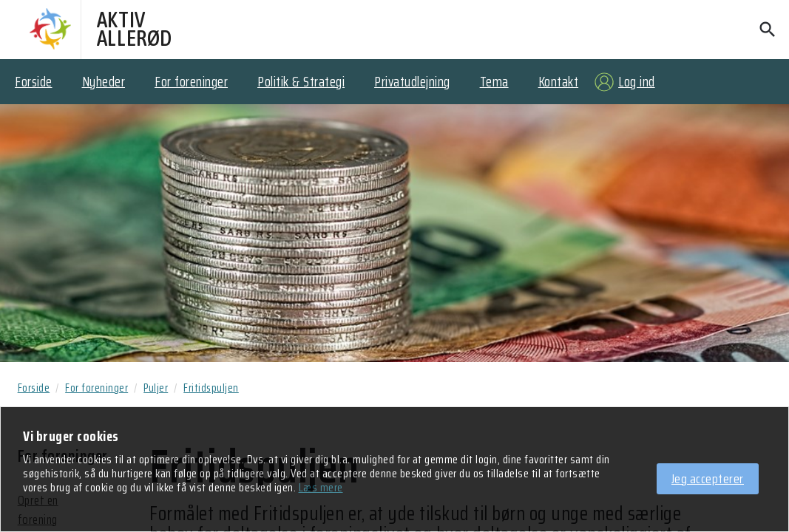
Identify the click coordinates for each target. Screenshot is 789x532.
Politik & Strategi (301, 82)
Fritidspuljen (211, 388)
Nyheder (104, 82)
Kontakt (559, 82)
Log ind (637, 82)
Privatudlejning (412, 82)
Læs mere (321, 488)
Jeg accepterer (708, 480)
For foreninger (191, 82)
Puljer (156, 388)
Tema (494, 82)
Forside (34, 82)
